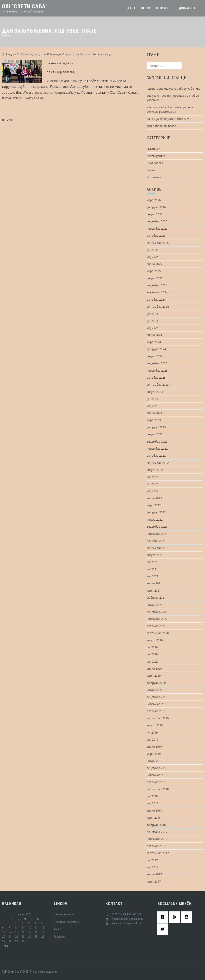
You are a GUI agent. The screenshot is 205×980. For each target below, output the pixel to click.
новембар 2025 (157, 229)
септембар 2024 (158, 307)
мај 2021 (152, 576)
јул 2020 (152, 647)
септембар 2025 (158, 243)
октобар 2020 (156, 626)
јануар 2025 (155, 278)
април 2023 (154, 413)
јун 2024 (152, 321)
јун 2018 (152, 796)
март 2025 (154, 271)
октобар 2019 (156, 711)
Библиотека (155, 163)
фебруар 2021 (156, 597)
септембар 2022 (158, 463)
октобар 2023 (156, 378)
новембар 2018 (157, 775)
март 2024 (154, 342)
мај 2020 (152, 661)
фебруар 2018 (156, 825)
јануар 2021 (155, 605)
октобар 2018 (156, 782)
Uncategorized (156, 156)
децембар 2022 (157, 441)
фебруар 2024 (156, 349)
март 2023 (154, 420)
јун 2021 (152, 569)
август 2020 (155, 640)
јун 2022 (152, 484)
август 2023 (155, 392)
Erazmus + (154, 149)
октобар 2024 (156, 299)
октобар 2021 (156, 541)
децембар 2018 (157, 768)
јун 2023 (152, 399)
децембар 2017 (157, 832)
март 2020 (154, 675)
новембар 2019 (157, 704)
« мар (5, 946)
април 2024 (154, 335)
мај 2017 (152, 867)
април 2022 (154, 498)
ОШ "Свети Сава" (25, 6)
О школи (162, 8)
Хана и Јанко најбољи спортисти (169, 119)
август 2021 (155, 555)
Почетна (129, 8)
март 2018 (154, 817)
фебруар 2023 (156, 427)
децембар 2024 (157, 285)
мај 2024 (152, 328)
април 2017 (154, 874)
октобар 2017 (156, 846)
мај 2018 (152, 803)
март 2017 (154, 881)
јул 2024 (152, 314)
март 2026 (154, 200)
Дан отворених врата (161, 126)
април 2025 (154, 264)
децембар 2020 (157, 612)
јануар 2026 (155, 214)
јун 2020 (152, 654)
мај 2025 (152, 257)
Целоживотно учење (66, 922)
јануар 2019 (155, 761)
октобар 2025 (156, 236)
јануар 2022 (155, 519)
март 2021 (154, 590)
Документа (187, 8)
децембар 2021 (157, 526)
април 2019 (154, 746)
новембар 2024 (157, 292)
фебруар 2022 (156, 512)
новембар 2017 (157, 839)
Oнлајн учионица (64, 914)
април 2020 (154, 668)
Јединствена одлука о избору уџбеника (173, 89)
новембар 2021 (157, 534)
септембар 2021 (158, 548)
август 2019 (155, 725)
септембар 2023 (158, 385)
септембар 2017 (158, 853)
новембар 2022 (157, 448)
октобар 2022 (156, 456)
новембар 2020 (157, 619)
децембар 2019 (157, 697)
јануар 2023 (155, 434)
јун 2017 (152, 860)
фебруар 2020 (156, 683)
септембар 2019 (158, 718)
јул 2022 (152, 477)
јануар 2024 (155, 356)
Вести (146, 8)
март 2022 (154, 505)
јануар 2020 (155, 690)
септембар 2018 (158, 789)
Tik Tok (58, 929)
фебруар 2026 (156, 207)
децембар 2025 (157, 221)
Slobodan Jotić (55, 54)
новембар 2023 (157, 370)
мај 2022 (152, 491)
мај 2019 (152, 739)
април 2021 (154, 583)
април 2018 (154, 810)
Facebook (60, 937)
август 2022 (155, 470)
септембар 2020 (158, 633)
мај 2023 (152, 406)
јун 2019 (152, 732)
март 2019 (154, 754)
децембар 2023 (157, 363)
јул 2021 (152, 562)
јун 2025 (152, 250)
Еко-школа (154, 177)
